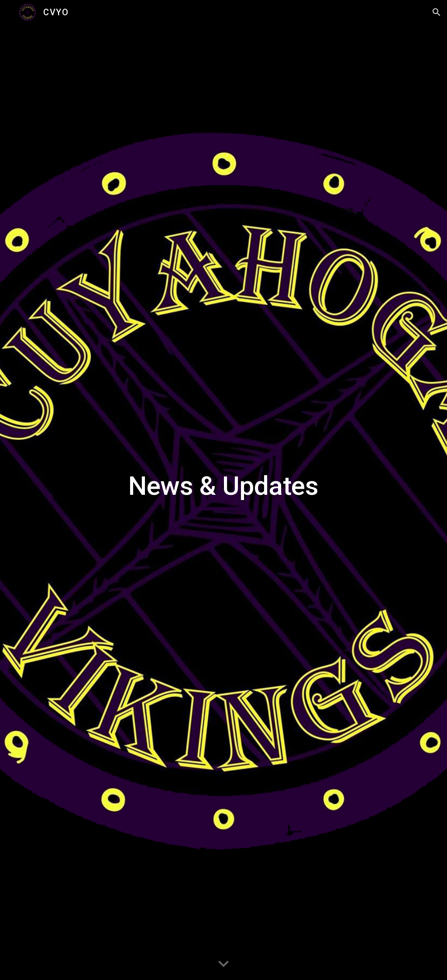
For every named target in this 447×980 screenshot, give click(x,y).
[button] (437, 12)
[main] (223, 490)
